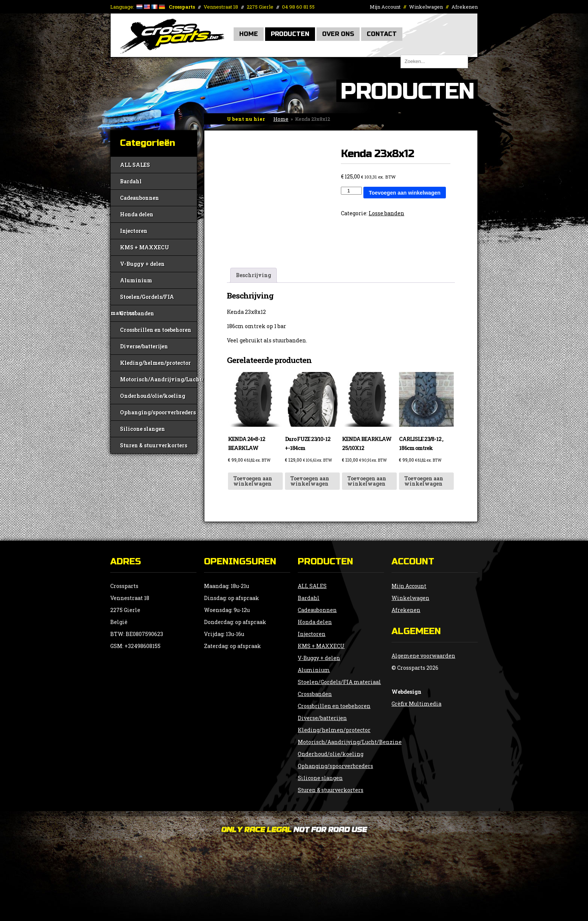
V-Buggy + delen (142, 264)
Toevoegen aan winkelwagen (404, 193)
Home (249, 34)
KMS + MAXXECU (145, 247)
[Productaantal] (351, 191)
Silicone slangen (142, 429)
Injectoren (134, 231)
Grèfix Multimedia (416, 704)
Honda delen (137, 214)
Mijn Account (385, 7)
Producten (290, 34)
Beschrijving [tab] (253, 275)
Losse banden (386, 213)
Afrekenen (465, 7)
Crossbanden (137, 313)
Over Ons (338, 34)
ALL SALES (135, 165)
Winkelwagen (426, 7)
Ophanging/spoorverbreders (158, 412)
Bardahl (131, 181)
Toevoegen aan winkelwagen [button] (253, 481)
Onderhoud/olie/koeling (153, 396)
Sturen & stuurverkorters (154, 445)
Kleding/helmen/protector (155, 363)
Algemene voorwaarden (423, 656)
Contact (382, 34)
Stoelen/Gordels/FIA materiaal (142, 299)
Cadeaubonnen (139, 198)
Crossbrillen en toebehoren (156, 330)
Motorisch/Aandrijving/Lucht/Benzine (158, 379)
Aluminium (136, 280)
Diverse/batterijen (144, 346)
